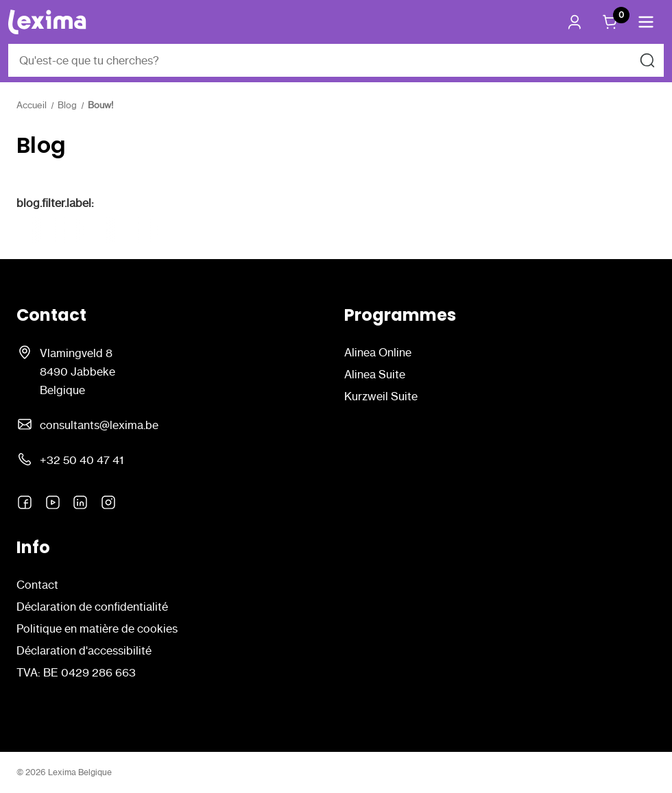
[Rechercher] (647, 60)
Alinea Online (378, 352)
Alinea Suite (375, 374)
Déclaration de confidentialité (92, 607)
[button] (646, 22)
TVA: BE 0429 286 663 (76, 672)
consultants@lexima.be (99, 425)
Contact (37, 585)
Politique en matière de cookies (97, 629)
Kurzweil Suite (381, 396)
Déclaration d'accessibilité (84, 650)
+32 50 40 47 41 (82, 460)
